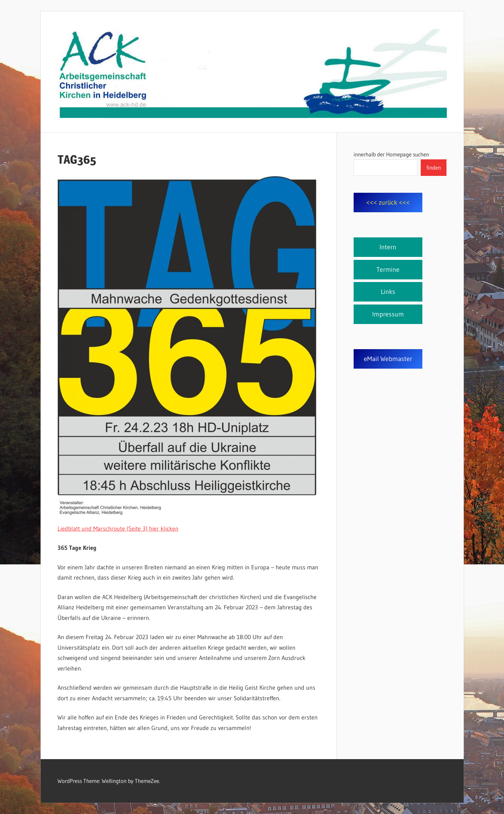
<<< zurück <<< (388, 202)
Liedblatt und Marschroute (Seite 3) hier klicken (118, 529)
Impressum (388, 314)
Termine (388, 269)
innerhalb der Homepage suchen (391, 154)
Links (388, 292)
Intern (388, 247)
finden (434, 167)
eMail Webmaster (388, 359)
